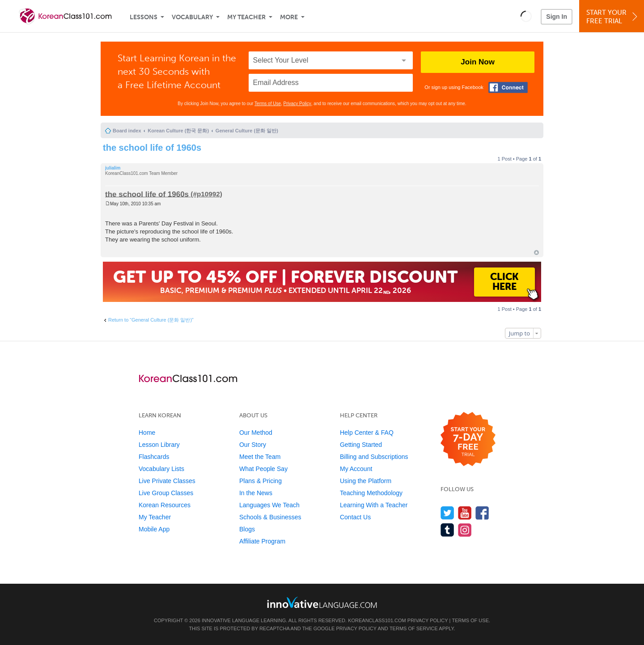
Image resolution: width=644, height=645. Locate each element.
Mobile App (154, 529)
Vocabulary (192, 17)
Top (536, 252)
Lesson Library (159, 445)
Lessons (144, 17)
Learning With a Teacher (374, 505)
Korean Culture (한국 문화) (178, 131)
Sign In (557, 17)
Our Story (253, 445)
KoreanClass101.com (377, 620)
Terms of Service (414, 628)
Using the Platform (366, 481)
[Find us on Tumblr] (447, 530)
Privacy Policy (297, 104)
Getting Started (361, 445)
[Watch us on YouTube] (465, 513)
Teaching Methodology (371, 493)
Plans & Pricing (261, 481)
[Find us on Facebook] (482, 513)
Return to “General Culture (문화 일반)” (151, 320)
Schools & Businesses (270, 517)
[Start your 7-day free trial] (468, 439)
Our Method (256, 433)
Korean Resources (165, 505)
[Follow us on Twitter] (447, 513)
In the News (256, 493)
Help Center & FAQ (367, 433)
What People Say (263, 469)
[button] (526, 16)
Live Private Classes (167, 481)
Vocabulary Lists (161, 469)
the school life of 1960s (152, 148)
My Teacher (246, 17)
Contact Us (355, 517)
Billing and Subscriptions (374, 457)
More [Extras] (289, 17)
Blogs (247, 529)
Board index (127, 131)
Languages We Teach (269, 505)
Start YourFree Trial (613, 17)
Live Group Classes (166, 493)
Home (147, 433)
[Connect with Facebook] (508, 87)
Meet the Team (260, 457)
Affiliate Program (262, 541)
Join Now (478, 62)
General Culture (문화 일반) (247, 131)
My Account (356, 469)
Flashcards (154, 457)
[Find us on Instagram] (465, 530)
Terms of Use (268, 104)
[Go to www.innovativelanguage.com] (322, 602)
